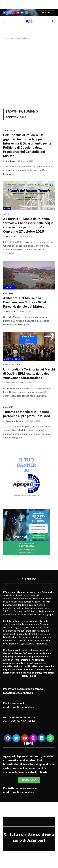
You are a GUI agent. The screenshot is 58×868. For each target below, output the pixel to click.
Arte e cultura (12, 359)
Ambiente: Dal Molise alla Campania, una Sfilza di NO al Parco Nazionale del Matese (25, 302)
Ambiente (9, 288)
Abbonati (47, 13)
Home (6, 38)
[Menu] (5, 21)
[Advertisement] (29, 73)
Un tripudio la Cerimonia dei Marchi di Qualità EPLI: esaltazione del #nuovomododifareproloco (29, 374)
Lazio (7, 209)
